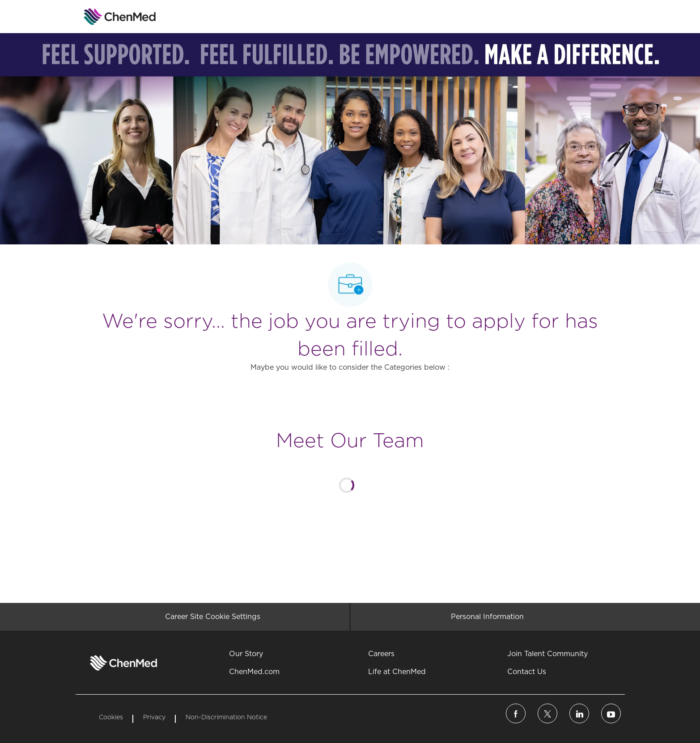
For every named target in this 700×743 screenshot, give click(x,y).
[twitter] (547, 713)
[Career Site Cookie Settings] (213, 617)
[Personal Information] (487, 617)
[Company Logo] (98, 17)
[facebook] (516, 713)
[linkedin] (579, 713)
